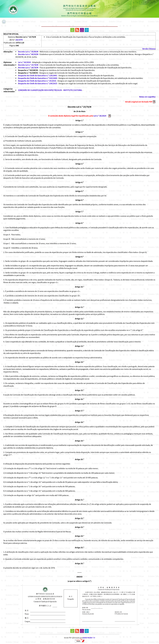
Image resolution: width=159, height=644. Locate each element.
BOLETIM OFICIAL (11, 34)
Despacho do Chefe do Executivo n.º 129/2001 (38, 75)
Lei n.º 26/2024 (24, 62)
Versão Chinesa (149, 49)
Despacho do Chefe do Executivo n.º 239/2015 (38, 83)
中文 (143, 3)
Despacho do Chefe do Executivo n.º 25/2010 (37, 81)
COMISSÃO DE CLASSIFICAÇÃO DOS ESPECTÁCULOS (40, 90)
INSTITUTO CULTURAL (73, 90)
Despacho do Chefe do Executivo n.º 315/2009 (38, 78)
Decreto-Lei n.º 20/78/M (28, 67)
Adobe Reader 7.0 (89, 638)
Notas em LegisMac (147, 97)
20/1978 (19, 40)
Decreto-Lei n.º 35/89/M (28, 52)
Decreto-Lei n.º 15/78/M (28, 65)
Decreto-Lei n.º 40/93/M (28, 54)
